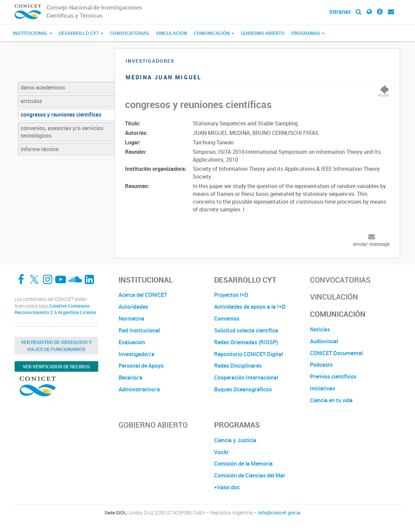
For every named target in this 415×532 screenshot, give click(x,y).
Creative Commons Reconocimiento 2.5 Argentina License (55, 309)
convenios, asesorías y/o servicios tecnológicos (62, 132)
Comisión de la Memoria (243, 464)
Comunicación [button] (214, 33)
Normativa (131, 319)
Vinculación (171, 33)
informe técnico (40, 149)
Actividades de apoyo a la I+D (250, 307)
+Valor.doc (227, 487)
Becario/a (130, 377)
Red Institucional (139, 330)
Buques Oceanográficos (243, 389)
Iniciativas (323, 388)
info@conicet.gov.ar (279, 513)
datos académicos (43, 87)
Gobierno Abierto (263, 33)
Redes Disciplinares (238, 366)
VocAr (221, 452)
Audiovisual (324, 341)
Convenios (227, 319)
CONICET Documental (336, 353)
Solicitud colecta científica (246, 330)
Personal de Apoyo (141, 366)
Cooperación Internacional (246, 377)
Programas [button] (308, 33)
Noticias (320, 329)
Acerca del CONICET (143, 295)
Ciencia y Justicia (235, 440)
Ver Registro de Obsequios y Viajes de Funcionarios (56, 346)
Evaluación (132, 342)
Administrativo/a (139, 389)
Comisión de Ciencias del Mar (250, 475)
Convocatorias (130, 33)
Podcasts (321, 365)
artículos (31, 101)
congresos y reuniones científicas (61, 115)
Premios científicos (333, 376)
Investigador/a (137, 354)
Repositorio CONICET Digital (248, 354)
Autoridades (133, 307)
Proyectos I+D (231, 295)
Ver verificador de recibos (56, 366)
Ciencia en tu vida (331, 400)
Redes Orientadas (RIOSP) (246, 342)
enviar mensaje (371, 244)
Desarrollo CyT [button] (81, 33)
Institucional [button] (33, 33)
